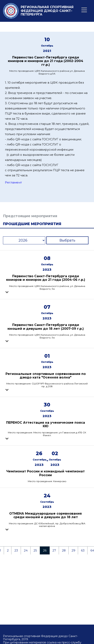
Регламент (13, 182)
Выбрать (67, 240)
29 (73, 550)
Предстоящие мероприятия (30, 216)
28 (64, 550)
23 (16, 550)
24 (26, 550)
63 (83, 550)
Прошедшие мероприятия (32, 224)
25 (35, 550)
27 (54, 550)
